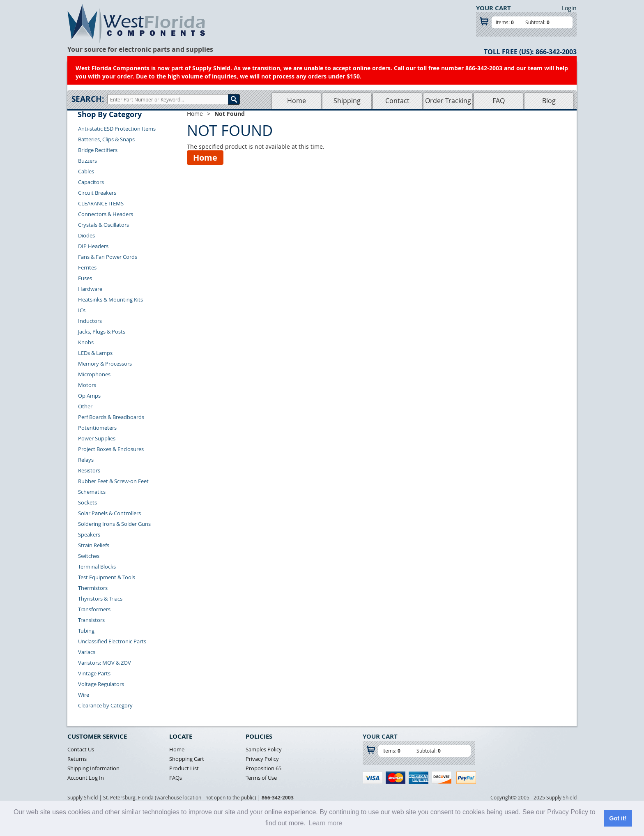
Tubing (86, 631)
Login (569, 8)
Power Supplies (97, 438)
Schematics (92, 492)
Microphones (94, 374)
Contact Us (81, 749)
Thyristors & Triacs (100, 599)
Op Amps (89, 396)
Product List (184, 768)
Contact (397, 101)
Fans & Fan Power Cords (108, 257)
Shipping (347, 101)
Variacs (87, 652)
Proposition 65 (263, 768)
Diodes (86, 235)
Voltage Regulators (101, 684)
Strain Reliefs (94, 545)
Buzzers (87, 161)
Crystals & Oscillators (103, 225)
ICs (82, 310)
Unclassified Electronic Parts (112, 641)
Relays (86, 460)
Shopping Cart (187, 759)
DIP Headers (93, 246)
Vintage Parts (94, 673)
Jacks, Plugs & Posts (102, 332)
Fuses (85, 278)
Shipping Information (93, 768)
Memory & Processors (105, 364)
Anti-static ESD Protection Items (117, 129)
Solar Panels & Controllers (109, 513)
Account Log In (86, 778)
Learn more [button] (326, 823)
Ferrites (87, 267)
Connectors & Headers (106, 214)
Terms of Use (261, 778)
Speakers (89, 534)
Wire (84, 695)
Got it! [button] (618, 818)
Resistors (89, 470)
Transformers (94, 609)
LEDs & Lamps (95, 353)
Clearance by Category (105, 705)
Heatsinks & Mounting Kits (110, 299)
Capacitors (91, 182)
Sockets (87, 502)
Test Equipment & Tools (107, 577)
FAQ (499, 101)
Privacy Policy (262, 759)
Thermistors (93, 588)
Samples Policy (264, 749)
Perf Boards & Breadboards (111, 417)
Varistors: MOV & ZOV (105, 663)
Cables (86, 171)
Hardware (90, 289)
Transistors (91, 620)
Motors (87, 385)
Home (297, 101)
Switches (89, 556)
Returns (77, 759)
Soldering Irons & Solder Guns (114, 524)
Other (85, 406)
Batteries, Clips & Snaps (106, 139)
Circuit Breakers (97, 193)
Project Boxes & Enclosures (111, 449)
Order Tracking (448, 101)
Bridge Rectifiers (98, 150)
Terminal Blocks (97, 567)
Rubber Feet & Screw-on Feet (113, 481)
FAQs (176, 778)
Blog (549, 101)
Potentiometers (97, 428)
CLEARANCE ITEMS (101, 203)
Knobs (86, 342)
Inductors (90, 321)
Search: (88, 99)
